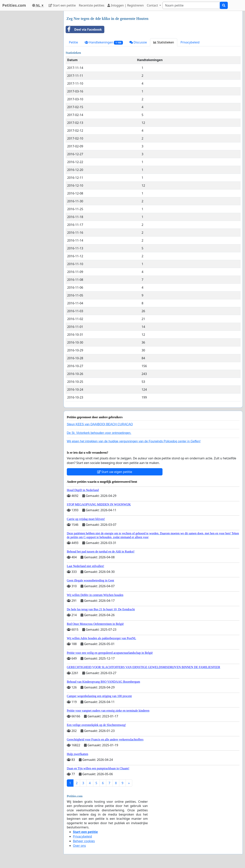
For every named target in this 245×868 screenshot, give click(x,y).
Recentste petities (92, 5)
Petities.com (14, 5)
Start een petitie (62, 5)
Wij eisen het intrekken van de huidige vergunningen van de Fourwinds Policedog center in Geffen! (134, 441)
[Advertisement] (31, 68)
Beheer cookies (84, 841)
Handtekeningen (104, 42)
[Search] (191, 5)
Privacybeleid (190, 42)
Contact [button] (153, 5)
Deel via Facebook (84, 29)
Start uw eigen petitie (115, 472)
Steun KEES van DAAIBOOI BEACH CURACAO (100, 424)
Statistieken (164, 42)
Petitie (73, 42)
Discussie (138, 42)
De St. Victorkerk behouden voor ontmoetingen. (99, 433)
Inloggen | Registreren (126, 5)
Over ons (79, 846)
